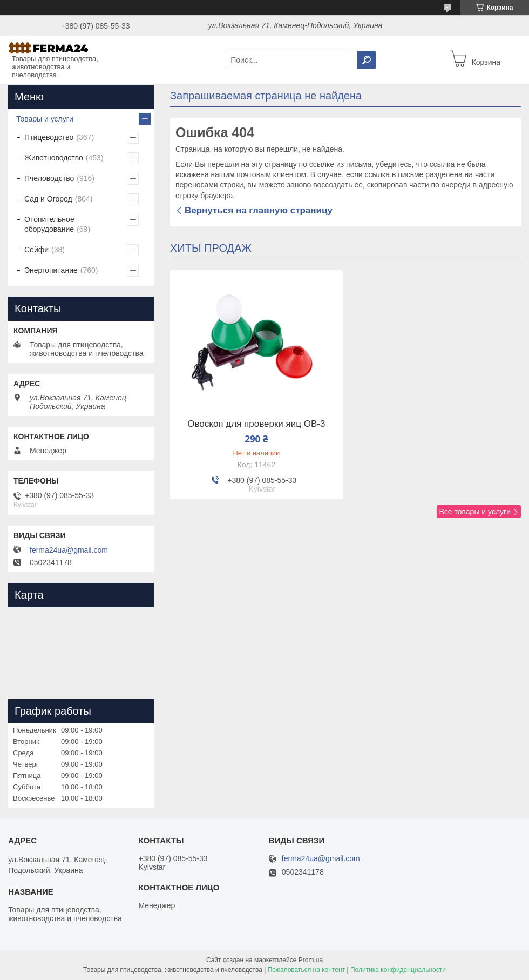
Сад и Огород (48, 199)
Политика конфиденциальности (398, 970)
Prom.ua (311, 960)
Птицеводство (49, 137)
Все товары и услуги (475, 512)
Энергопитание (51, 270)
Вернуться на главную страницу (259, 210)
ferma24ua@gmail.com (69, 550)
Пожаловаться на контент (306, 970)
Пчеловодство (49, 178)
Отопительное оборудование (49, 224)
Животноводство (54, 158)
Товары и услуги (45, 119)
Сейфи (36, 250)
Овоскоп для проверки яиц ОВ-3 (256, 424)
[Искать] (367, 60)
